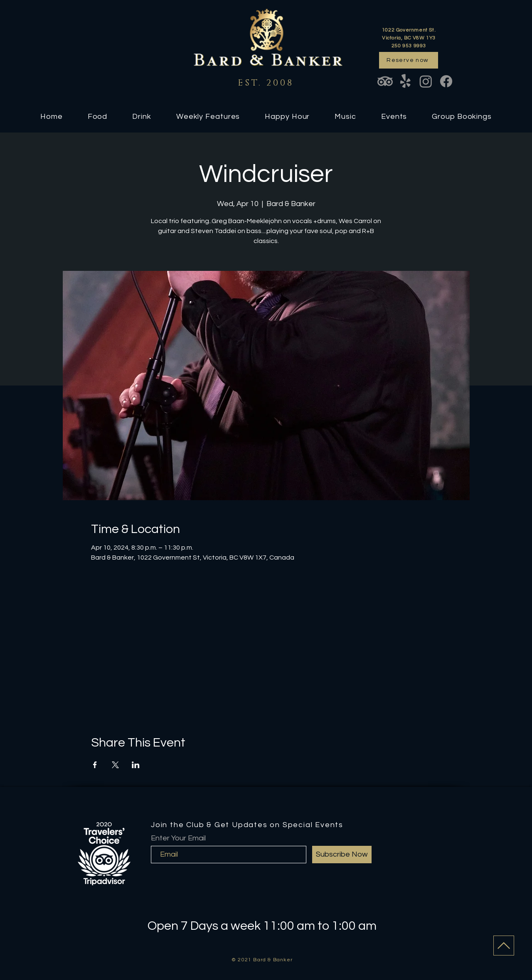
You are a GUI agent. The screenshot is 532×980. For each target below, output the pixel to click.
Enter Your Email (178, 838)
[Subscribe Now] (342, 855)
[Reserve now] (409, 60)
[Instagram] (426, 81)
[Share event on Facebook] (95, 765)
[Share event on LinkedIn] (136, 765)
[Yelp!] (405, 81)
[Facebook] (446, 81)
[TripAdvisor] (385, 81)
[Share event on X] (115, 765)
